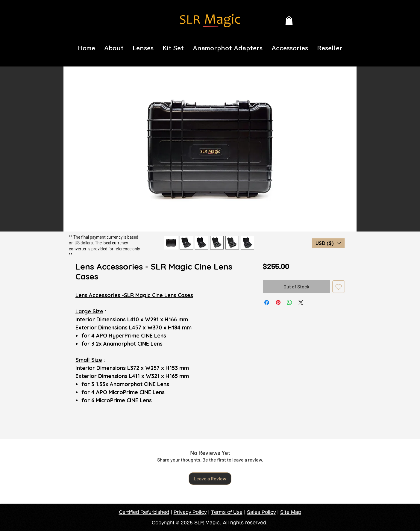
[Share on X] (301, 302)
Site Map (291, 512)
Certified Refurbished (144, 512)
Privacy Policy (190, 512)
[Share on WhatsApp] (289, 302)
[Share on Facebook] (267, 302)
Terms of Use (227, 512)
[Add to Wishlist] (339, 287)
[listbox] (328, 243)
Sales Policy (261, 512)
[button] (289, 21)
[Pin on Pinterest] (278, 302)
